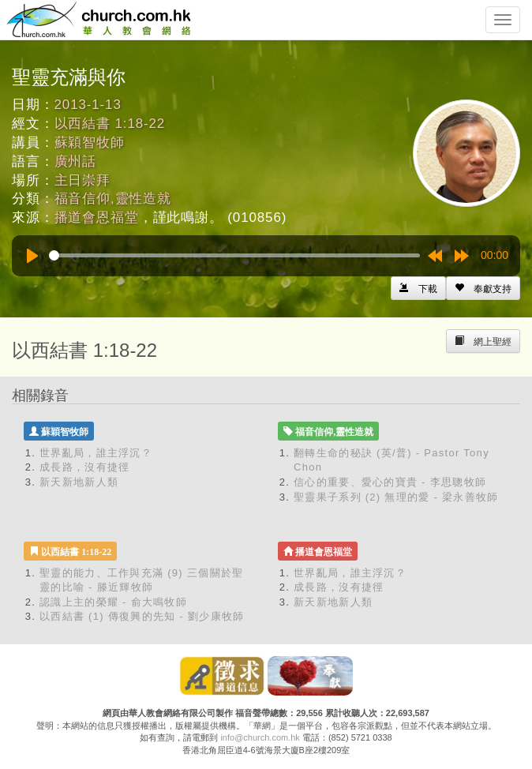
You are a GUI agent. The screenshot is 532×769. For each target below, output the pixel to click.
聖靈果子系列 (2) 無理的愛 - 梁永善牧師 (396, 497)
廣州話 (76, 161)
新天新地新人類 (79, 482)
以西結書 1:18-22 (110, 124)
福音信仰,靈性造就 (113, 199)
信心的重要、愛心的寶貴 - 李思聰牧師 (390, 482)
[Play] (32, 256)
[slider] (234, 255)
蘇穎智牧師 (90, 143)
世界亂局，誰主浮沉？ (96, 453)
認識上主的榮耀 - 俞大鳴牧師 (113, 602)
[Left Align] (483, 288)
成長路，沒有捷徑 (84, 467)
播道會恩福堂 (97, 218)
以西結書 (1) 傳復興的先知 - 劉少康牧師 (142, 616)
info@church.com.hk (260, 737)
